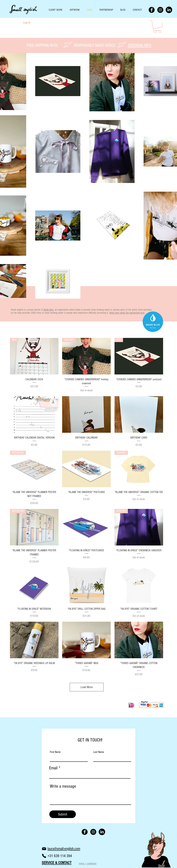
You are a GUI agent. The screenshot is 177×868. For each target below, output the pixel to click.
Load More (87, 687)
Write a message (63, 786)
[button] (157, 27)
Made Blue (49, 310)
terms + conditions (88, 864)
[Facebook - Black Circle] (152, 10)
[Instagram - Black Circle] (160, 10)
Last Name (99, 752)
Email (53, 768)
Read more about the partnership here (127, 313)
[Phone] (44, 856)
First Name (55, 752)
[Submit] (63, 814)
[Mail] (44, 849)
